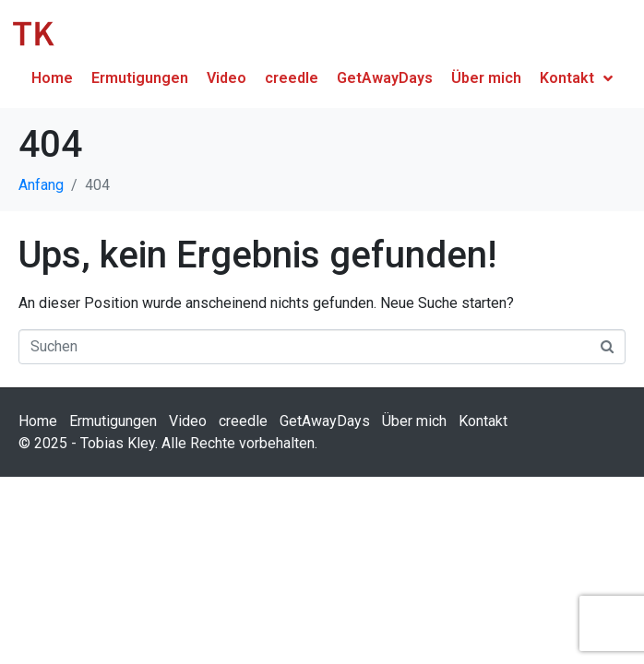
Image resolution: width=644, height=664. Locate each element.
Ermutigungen (113, 421)
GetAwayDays (325, 421)
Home (38, 421)
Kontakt (483, 421)
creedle (243, 421)
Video (188, 421)
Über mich (414, 421)
